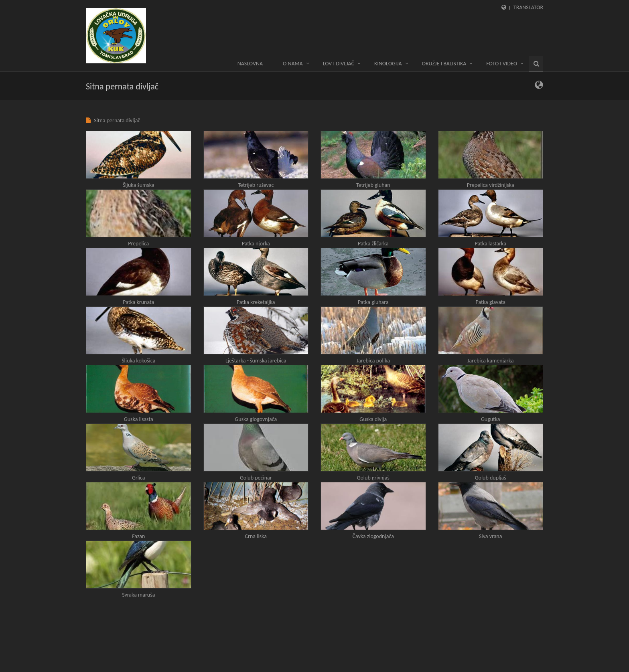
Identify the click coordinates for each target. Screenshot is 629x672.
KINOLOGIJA (388, 64)
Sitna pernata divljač (117, 120)
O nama (293, 64)
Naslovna (250, 64)
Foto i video (502, 64)
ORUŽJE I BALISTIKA (444, 64)
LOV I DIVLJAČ (339, 64)
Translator (528, 7)
